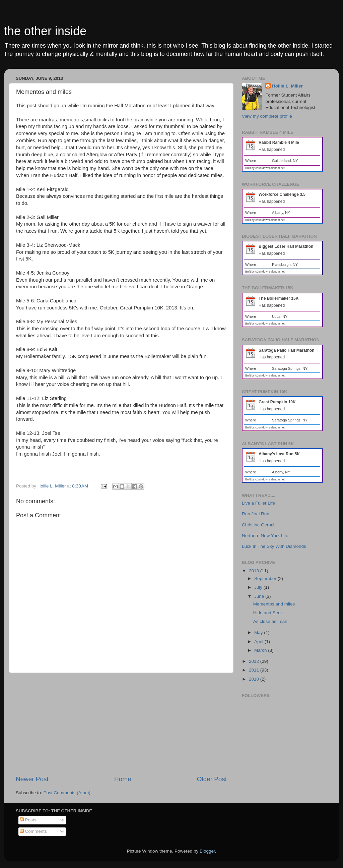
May (259, 632)
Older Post (212, 779)
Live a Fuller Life (258, 503)
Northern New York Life (265, 536)
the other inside (45, 31)
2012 (255, 661)
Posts (28, 820)
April (259, 642)
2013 (255, 571)
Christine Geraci (258, 525)
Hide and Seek (268, 613)
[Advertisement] (121, 724)
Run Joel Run (256, 514)
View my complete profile (267, 116)
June (260, 596)
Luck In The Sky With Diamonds (274, 546)
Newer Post (32, 779)
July (259, 587)
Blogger (207, 851)
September (266, 578)
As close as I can (270, 621)
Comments (33, 831)
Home (123, 779)
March (261, 650)
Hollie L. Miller (287, 86)
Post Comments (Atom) (67, 793)
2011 (255, 670)
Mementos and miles (274, 604)
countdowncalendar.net (270, 168)
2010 (255, 679)
